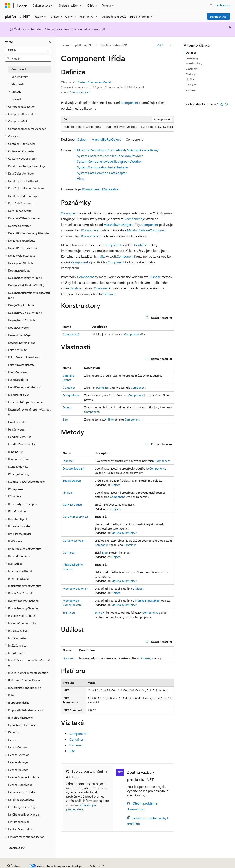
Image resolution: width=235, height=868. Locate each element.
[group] (117, 127)
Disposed (69, 658)
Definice (191, 53)
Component (69, 213)
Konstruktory (194, 63)
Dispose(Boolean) (74, 468)
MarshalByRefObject (106, 139)
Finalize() (68, 492)
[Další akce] (170, 45)
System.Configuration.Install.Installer (103, 167)
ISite (102, 256)
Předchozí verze (42, 864)
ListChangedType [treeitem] (19, 822)
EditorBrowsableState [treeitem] (21, 365)
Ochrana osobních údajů (99, 864)
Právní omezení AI (16, 864)
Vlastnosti (192, 69)
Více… (81, 179)
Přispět (74, 864)
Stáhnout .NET (219, 16)
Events (67, 407)
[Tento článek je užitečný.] (222, 104)
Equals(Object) (72, 480)
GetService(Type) (73, 540)
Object (82, 139)
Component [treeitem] (19, 69)
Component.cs (79, 92)
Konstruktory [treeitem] (20, 77)
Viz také (191, 90)
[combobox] (28, 50)
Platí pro (191, 85)
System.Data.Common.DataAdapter (102, 173)
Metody (191, 74)
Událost (191, 79)
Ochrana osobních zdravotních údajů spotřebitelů (153, 864)
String (98, 613)
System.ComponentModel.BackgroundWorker (109, 161)
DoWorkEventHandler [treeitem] (22, 342)
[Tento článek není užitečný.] (227, 104)
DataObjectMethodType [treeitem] (23, 196)
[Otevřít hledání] (211, 6)
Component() (71, 334)
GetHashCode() (72, 505)
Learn (65, 45)
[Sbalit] (50, 42)
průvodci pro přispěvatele (82, 807)
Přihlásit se (223, 5)
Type (105, 553)
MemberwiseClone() (75, 588)
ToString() (69, 613)
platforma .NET (84, 45)
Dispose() (69, 461)
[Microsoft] (8, 6)
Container (101, 288)
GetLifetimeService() (75, 517)
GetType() (69, 553)
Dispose (155, 277)
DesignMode (71, 395)
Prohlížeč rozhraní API (114, 45)
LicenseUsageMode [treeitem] (20, 785)
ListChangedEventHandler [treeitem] (24, 814)
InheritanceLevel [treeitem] (18, 578)
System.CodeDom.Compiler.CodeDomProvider (110, 156)
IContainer (141, 245)
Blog (59, 864)
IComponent (129, 103)
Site (65, 419)
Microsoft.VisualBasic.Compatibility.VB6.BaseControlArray (118, 150)
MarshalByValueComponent (147, 230)
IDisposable (110, 189)
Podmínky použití (203, 864)
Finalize (76, 288)
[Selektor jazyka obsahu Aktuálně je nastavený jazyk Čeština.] (14, 855)
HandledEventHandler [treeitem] (22, 444)
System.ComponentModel (94, 82)
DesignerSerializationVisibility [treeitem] (26, 285)
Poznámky (192, 58)
